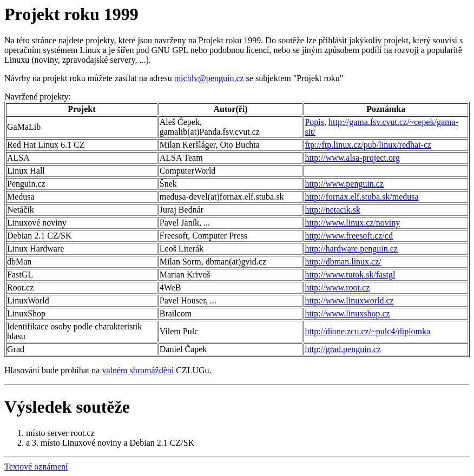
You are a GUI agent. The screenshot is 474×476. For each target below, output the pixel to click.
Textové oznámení (36, 467)
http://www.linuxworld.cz (349, 300)
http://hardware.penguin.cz (351, 249)
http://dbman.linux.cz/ (343, 262)
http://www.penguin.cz (344, 184)
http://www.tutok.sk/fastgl (350, 275)
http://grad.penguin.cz (343, 349)
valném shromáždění (138, 370)
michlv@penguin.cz (209, 78)
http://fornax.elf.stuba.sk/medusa (361, 197)
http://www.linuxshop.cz (347, 313)
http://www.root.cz (337, 287)
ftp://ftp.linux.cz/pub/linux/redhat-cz (368, 145)
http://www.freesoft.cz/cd (348, 236)
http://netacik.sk (333, 210)
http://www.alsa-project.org (352, 158)
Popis (314, 122)
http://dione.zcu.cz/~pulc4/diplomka (367, 331)
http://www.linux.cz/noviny (352, 223)
